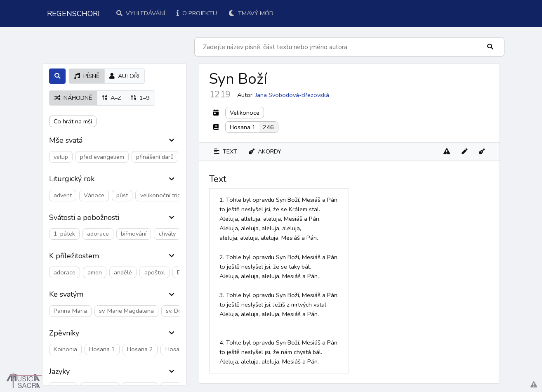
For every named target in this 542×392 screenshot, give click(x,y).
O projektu (197, 13)
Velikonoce (245, 113)
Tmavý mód (251, 13)
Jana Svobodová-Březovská (292, 95)
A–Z (111, 98)
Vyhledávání (141, 13)
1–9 (140, 98)
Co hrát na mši (73, 121)
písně (87, 76)
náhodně (73, 98)
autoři (124, 76)
